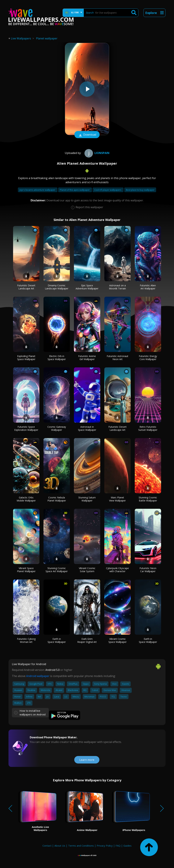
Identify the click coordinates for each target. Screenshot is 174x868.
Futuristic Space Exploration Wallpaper (26, 428)
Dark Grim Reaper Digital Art (87, 640)
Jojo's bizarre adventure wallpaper (38, 190)
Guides (127, 846)
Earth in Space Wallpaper (57, 640)
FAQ (118, 846)
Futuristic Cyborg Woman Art (26, 640)
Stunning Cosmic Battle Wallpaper (148, 499)
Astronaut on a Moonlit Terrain (117, 287)
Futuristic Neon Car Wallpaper (148, 570)
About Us (60, 846)
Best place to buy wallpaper (140, 190)
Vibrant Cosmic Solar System (87, 570)
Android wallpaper (38, 676)
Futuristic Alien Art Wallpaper (148, 287)
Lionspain (97, 153)
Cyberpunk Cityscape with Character (117, 570)
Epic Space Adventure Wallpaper (87, 287)
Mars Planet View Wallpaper (117, 499)
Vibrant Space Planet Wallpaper (26, 570)
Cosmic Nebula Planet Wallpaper (57, 499)
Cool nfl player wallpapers (108, 190)
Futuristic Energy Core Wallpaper (148, 358)
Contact (47, 846)
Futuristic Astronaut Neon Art (118, 358)
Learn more (87, 760)
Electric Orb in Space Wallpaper (57, 358)
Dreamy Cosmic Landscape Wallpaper (57, 287)
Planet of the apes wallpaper (75, 190)
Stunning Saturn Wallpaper (87, 499)
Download (87, 135)
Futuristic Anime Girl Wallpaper (87, 358)
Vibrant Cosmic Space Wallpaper (118, 640)
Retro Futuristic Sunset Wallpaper (148, 428)
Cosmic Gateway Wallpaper (57, 428)
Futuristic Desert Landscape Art (26, 287)
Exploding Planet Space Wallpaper (26, 358)
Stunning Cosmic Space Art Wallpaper (57, 570)
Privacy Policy (105, 846)
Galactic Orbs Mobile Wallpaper (26, 499)
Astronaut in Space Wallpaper (87, 428)
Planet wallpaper (47, 38)
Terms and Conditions (81, 846)
